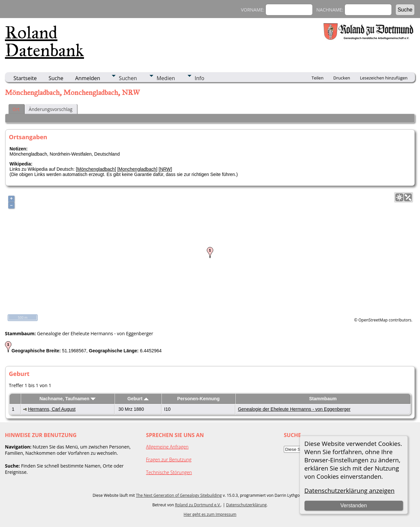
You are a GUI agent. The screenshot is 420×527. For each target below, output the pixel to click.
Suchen (128, 78)
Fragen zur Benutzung (169, 460)
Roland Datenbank (44, 41)
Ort (16, 109)
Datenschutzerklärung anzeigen (350, 490)
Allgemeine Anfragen (167, 447)
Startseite (25, 78)
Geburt (138, 399)
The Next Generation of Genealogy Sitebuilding (179, 495)
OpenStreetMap (373, 320)
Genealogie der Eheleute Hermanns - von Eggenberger (294, 409)
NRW (165, 169)
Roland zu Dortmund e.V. (198, 505)
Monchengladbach (137, 169)
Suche (56, 78)
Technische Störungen (169, 472)
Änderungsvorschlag (51, 109)
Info (199, 78)
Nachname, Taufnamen (67, 399)
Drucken (342, 78)
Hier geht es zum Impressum (210, 514)
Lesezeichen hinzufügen (384, 78)
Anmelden (88, 78)
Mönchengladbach (96, 169)
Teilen (318, 78)
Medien (166, 78)
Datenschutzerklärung (246, 505)
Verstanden (354, 505)
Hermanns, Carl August (52, 409)
